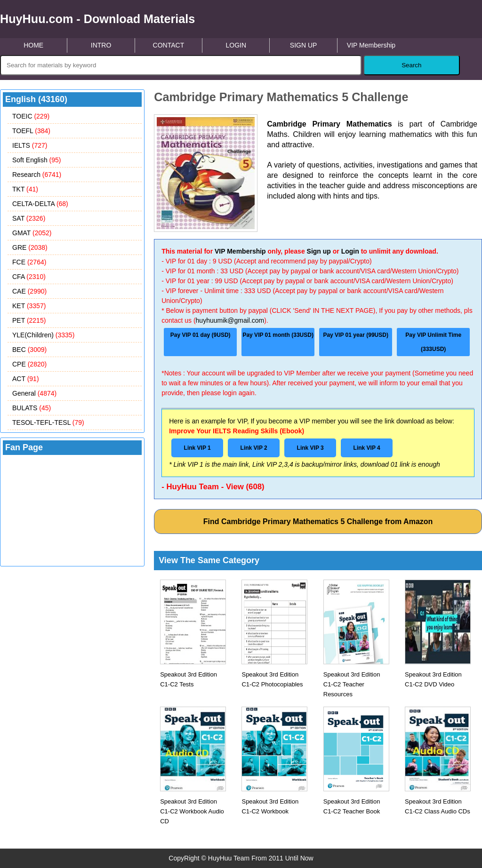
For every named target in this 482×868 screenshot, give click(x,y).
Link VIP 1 (197, 448)
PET (29, 320)
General (34, 393)
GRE (30, 247)
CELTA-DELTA (40, 204)
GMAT (32, 233)
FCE (29, 262)
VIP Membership (371, 45)
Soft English (37, 160)
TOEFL (31, 131)
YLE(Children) (43, 335)
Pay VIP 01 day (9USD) (201, 335)
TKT (25, 189)
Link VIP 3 (310, 448)
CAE (29, 291)
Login (350, 251)
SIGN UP (304, 45)
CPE (29, 364)
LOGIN (236, 45)
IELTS (30, 145)
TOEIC (31, 116)
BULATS (32, 408)
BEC (29, 350)
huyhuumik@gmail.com (230, 320)
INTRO (101, 45)
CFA (29, 277)
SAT (29, 218)
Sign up (319, 251)
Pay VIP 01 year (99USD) (356, 335)
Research (37, 175)
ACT (26, 379)
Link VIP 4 (367, 448)
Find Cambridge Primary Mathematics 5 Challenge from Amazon (318, 522)
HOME (33, 45)
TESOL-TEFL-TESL (48, 422)
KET (29, 306)
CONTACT (169, 45)
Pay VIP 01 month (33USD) (278, 335)
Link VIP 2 (254, 448)
